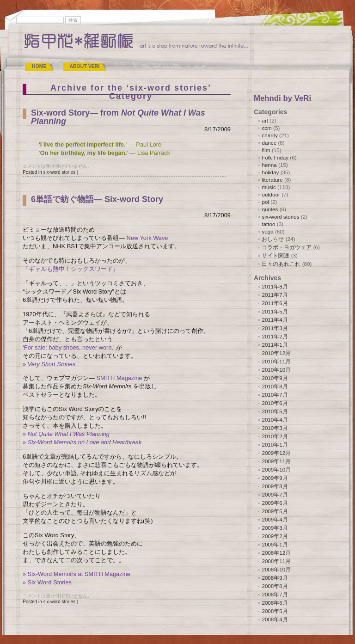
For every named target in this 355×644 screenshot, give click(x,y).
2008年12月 (276, 553)
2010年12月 (276, 353)
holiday (270, 172)
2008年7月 (275, 594)
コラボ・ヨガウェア (287, 247)
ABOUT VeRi (85, 66)
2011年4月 (275, 320)
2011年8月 (275, 286)
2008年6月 (275, 603)
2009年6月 (275, 503)
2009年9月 (275, 478)
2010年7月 (275, 395)
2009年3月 (275, 528)
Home (39, 66)
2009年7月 (275, 494)
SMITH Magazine (119, 378)
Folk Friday (275, 157)
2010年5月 (275, 411)
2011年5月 (275, 311)
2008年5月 (275, 611)
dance (269, 143)
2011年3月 (275, 328)
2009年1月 (275, 544)
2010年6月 (275, 403)
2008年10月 (276, 569)
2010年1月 (275, 445)
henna (269, 165)
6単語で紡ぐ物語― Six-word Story (97, 199)
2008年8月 (275, 586)
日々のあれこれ (281, 264)
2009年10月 (276, 469)
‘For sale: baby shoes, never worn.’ (68, 347)
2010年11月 (276, 361)
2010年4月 (275, 420)
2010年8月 (275, 386)
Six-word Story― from (118, 117)
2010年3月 (275, 428)
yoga (267, 231)
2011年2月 (275, 336)
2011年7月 (275, 295)
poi (265, 202)
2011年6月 (275, 303)
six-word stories (59, 172)
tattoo (268, 224)
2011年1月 (275, 345)
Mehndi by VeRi (282, 98)
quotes (270, 209)
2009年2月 (275, 536)
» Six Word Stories (47, 582)
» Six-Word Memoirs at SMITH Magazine (77, 574)
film (266, 150)
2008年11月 (276, 561)
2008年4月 (275, 619)
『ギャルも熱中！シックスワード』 (71, 269)
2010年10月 (276, 370)
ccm (266, 128)
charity (269, 135)
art (265, 120)
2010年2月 (275, 436)
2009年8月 (275, 486)
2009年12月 (276, 453)
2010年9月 (275, 378)
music (269, 187)
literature (272, 180)
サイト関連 (275, 255)
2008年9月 (275, 578)
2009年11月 (276, 461)
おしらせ (273, 239)
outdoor (271, 194)
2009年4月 (275, 519)
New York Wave (147, 238)
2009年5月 (275, 511)
